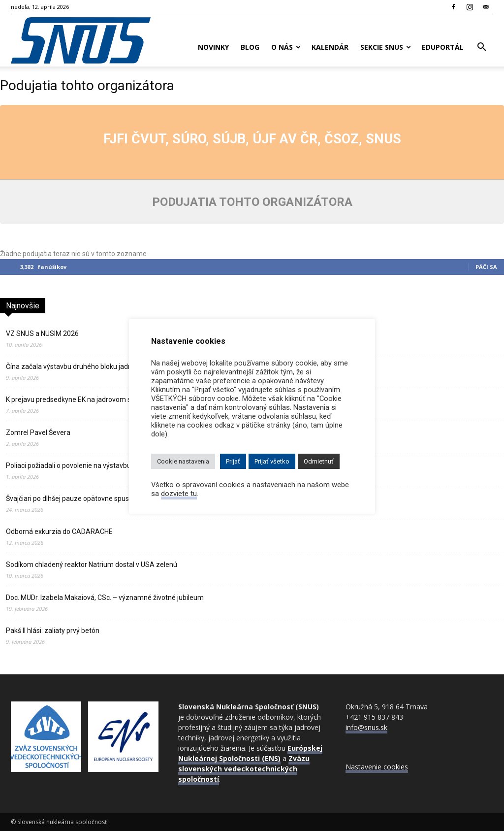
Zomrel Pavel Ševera (38, 432)
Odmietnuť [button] (319, 461)
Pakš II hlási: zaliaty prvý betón (53, 631)
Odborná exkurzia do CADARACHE (59, 532)
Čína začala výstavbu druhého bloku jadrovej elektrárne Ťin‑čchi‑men (112, 366)
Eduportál (443, 47)
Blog (250, 47)
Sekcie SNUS (386, 47)
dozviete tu (179, 494)
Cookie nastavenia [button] (183, 461)
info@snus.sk (366, 727)
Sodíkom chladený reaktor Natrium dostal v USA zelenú (92, 565)
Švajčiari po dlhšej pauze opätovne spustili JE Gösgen (88, 499)
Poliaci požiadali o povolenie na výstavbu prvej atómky (89, 465)
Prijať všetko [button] (272, 461)
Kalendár (330, 47)
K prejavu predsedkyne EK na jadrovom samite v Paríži (89, 399)
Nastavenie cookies (377, 767)
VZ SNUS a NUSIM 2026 (42, 333)
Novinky (213, 47)
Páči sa (486, 267)
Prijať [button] (233, 461)
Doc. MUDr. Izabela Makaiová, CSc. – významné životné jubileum (105, 598)
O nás (286, 47)
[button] (481, 48)
